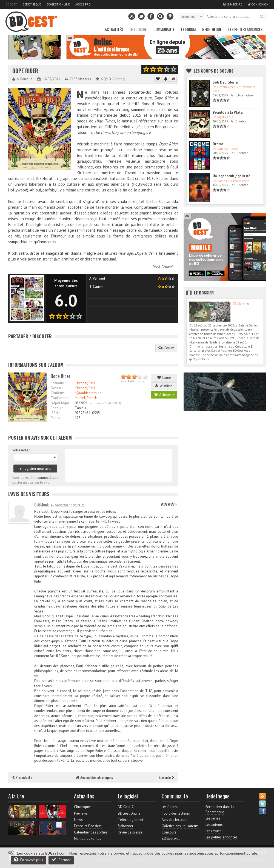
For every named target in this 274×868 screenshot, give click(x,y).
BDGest (11, 4)
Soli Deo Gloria (225, 82)
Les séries (213, 818)
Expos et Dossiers (88, 826)
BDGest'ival (171, 839)
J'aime (164, 378)
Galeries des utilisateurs (180, 826)
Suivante (166, 777)
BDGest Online (58, 4)
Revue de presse (130, 832)
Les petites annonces (245, 29)
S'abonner (125, 826)
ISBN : (55, 413)
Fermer (61, 860)
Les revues (213, 831)
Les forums (170, 807)
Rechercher (262, 17)
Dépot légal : (61, 403)
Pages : (56, 418)
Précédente (22, 777)
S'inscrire (233, 4)
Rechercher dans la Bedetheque (220, 809)
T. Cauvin (96, 287)
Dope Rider (25, 71)
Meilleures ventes (88, 839)
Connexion (258, 4)
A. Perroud (165, 267)
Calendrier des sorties (91, 832)
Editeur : (57, 408)
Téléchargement (131, 820)
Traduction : (60, 398)
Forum (166, 348)
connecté (44, 478)
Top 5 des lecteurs (176, 813)
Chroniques (83, 807)
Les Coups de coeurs (214, 71)
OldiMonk (42, 505)
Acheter (164, 395)
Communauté (164, 29)
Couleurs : (58, 393)
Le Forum (188, 29)
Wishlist (164, 386)
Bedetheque (32, 4)
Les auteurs (214, 825)
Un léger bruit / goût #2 (231, 176)
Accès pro (83, 4)
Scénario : (58, 383)
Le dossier (204, 293)
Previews (81, 813)
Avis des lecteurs (175, 820)
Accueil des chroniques (94, 777)
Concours (169, 832)
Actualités (114, 29)
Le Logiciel (138, 29)
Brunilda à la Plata (228, 112)
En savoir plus (28, 860)
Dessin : (57, 388)
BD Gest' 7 (126, 807)
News (78, 820)
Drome (218, 144)
